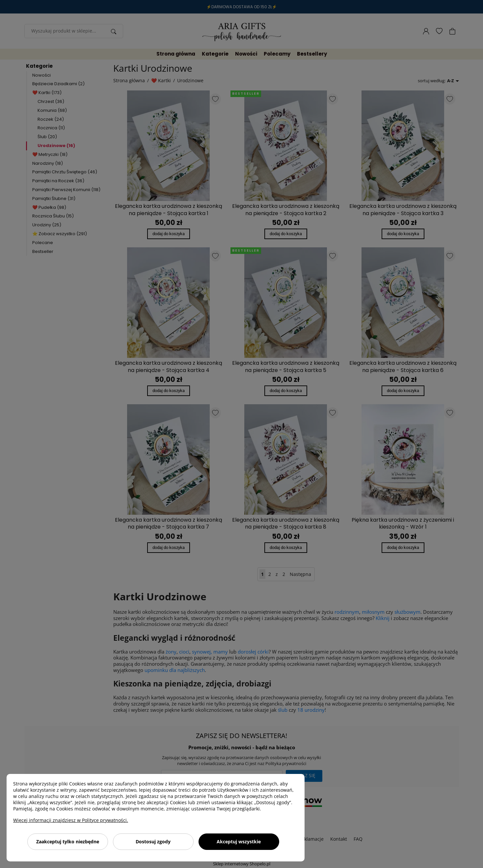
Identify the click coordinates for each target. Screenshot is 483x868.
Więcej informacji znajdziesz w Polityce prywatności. (71, 820)
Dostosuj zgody (153, 842)
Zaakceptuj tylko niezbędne (68, 842)
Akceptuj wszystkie (239, 842)
